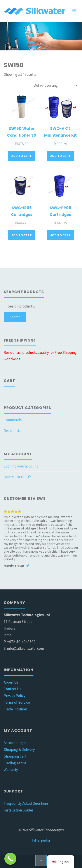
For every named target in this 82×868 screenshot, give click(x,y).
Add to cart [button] (22, 156)
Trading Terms (15, 763)
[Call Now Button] (10, 859)
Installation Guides (19, 810)
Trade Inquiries (16, 709)
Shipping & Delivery (19, 749)
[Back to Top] (41, 860)
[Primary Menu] (74, 11)
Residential (13, 431)
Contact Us (12, 689)
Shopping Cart (15, 756)
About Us (11, 682)
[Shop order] (55, 85)
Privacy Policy (15, 696)
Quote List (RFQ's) (18, 477)
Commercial (13, 420)
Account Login (15, 743)
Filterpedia (41, 840)
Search (15, 317)
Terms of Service (17, 702)
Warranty (11, 770)
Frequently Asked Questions (26, 803)
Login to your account (21, 466)
